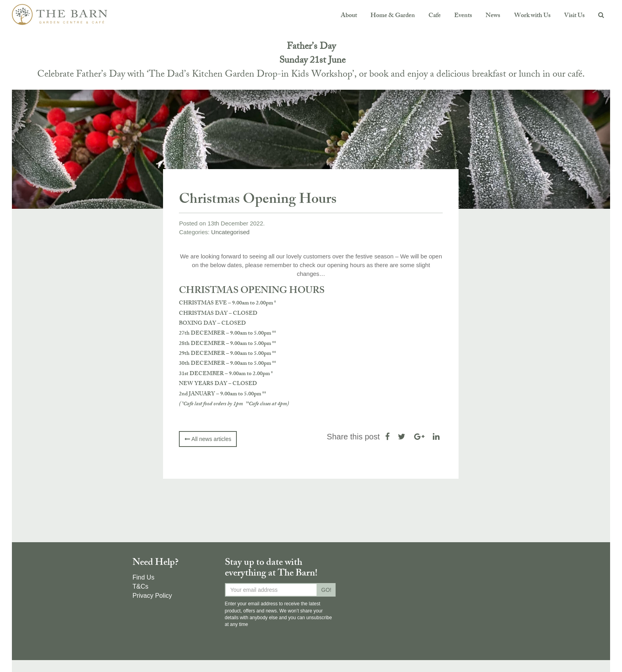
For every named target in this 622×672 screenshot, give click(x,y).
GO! (326, 590)
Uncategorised (230, 232)
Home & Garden (393, 16)
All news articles (208, 439)
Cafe (435, 16)
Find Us (143, 577)
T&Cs (140, 586)
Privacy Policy (152, 596)
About (349, 16)
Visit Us (574, 16)
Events (463, 16)
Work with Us (532, 16)
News (493, 16)
